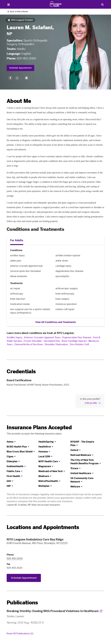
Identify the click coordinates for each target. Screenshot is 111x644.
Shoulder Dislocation (56, 344)
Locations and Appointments (43, 527)
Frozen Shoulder (33, 341)
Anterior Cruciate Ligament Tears (42, 337)
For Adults (17, 240)
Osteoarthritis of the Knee (29, 344)
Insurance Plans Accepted (39, 427)
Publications (22, 603)
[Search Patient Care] (103, 4)
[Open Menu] (8, 5)
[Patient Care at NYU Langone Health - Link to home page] (55, 4)
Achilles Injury (14, 337)
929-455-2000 (26, 58)
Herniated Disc (52, 341)
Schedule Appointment (20, 68)
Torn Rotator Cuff (79, 344)
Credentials (21, 371)
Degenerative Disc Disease (77, 337)
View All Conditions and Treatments (56, 322)
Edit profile (91, 403)
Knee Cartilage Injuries (74, 341)
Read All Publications (20, 634)
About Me (19, 101)
